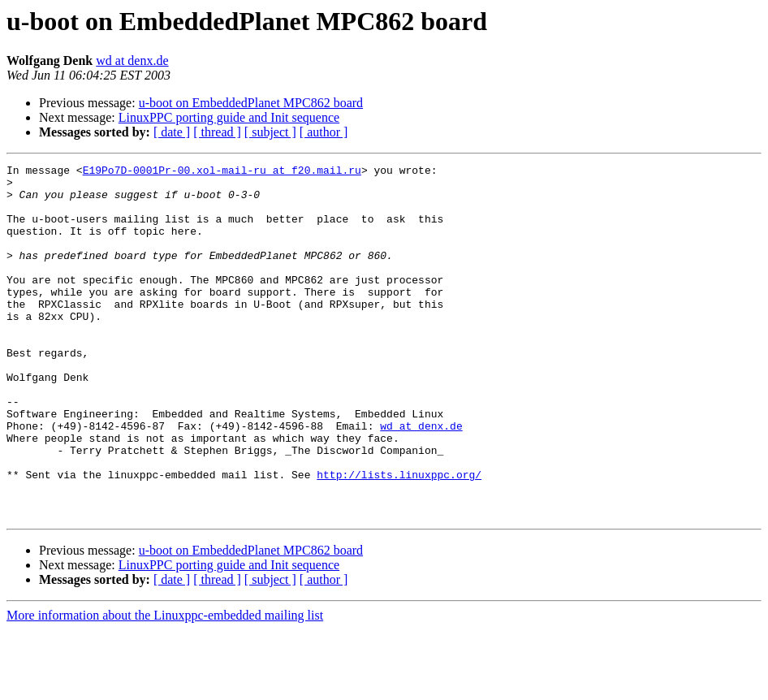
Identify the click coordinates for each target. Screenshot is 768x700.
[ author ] (324, 132)
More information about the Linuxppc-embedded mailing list (165, 686)
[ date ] (172, 132)
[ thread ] (217, 132)
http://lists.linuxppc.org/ (399, 538)
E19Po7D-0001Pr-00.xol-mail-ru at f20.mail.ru (222, 172)
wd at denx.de (132, 60)
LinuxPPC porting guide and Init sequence (229, 117)
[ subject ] (270, 132)
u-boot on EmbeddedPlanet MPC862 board (251, 103)
